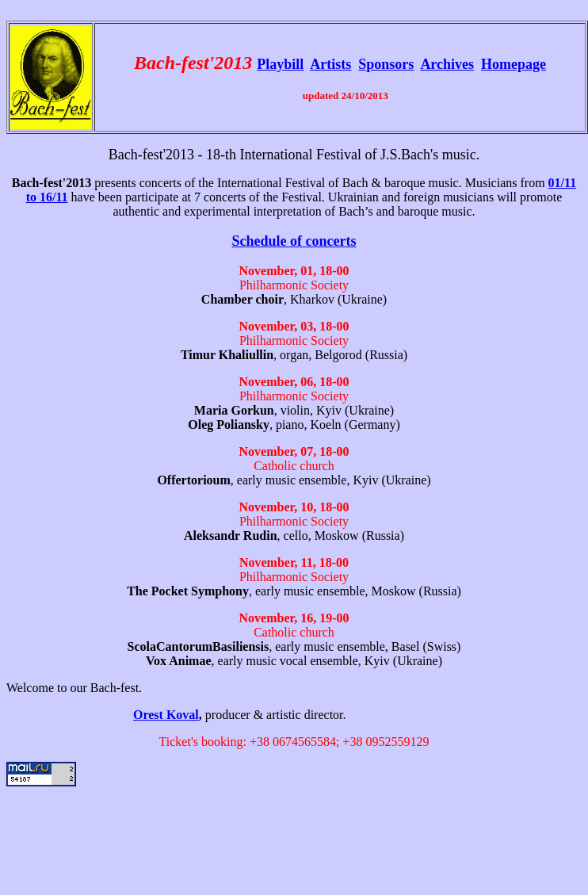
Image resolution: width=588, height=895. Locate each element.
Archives (447, 64)
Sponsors (386, 64)
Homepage (514, 64)
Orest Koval (166, 715)
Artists (330, 64)
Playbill (280, 64)
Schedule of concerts (294, 241)
